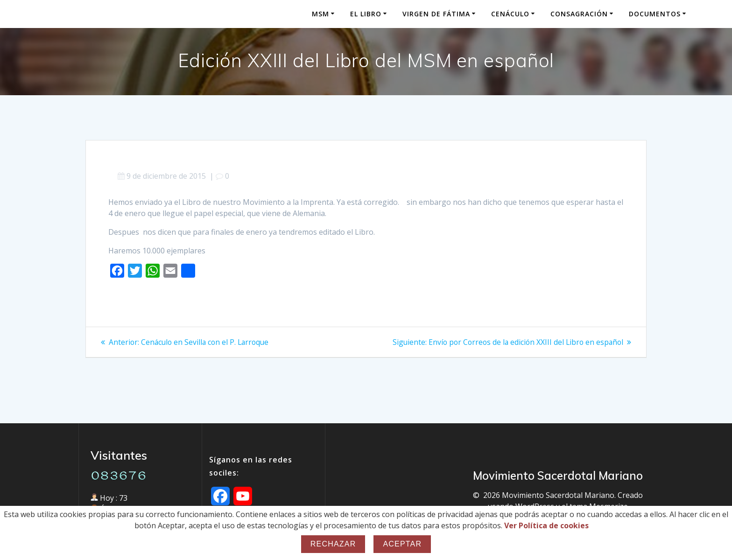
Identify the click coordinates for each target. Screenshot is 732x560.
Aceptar (402, 544)
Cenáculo (510, 14)
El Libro (366, 14)
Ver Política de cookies (546, 525)
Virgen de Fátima (436, 14)
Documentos (655, 14)
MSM (320, 14)
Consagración (579, 14)
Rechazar (333, 544)
